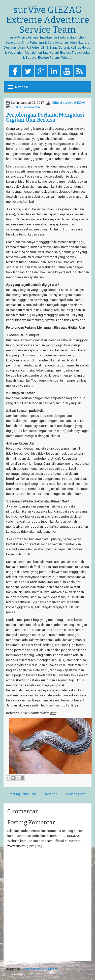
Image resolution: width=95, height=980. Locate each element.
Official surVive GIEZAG (69, 103)
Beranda (51, 794)
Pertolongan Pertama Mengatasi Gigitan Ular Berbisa (45, 117)
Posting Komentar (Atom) (40, 969)
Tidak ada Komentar (25, 107)
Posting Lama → (78, 794)
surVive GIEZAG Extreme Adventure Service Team (48, 20)
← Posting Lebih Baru (20, 794)
